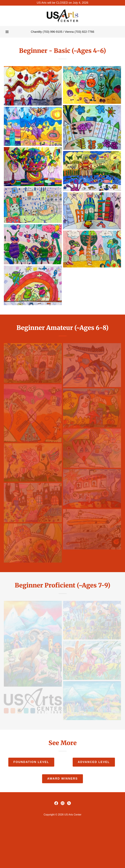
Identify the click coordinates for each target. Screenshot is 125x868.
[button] (7, 32)
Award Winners (62, 779)
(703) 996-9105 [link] (53, 32)
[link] (62, 16)
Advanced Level (94, 762)
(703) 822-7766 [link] (84, 32)
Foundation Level (31, 762)
